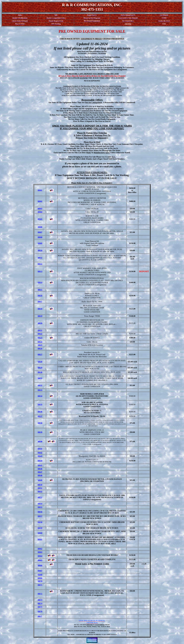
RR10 (40, 250)
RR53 (40, 497)
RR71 (40, 585)
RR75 (40, 607)
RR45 (40, 465)
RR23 (40, 338)
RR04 (40, 212)
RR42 (40, 453)
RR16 (40, 296)
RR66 (40, 565)
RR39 (40, 432)
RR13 (40, 271)
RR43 (40, 456)
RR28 (40, 362)
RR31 (40, 378)
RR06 (40, 227)
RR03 (40, 209)
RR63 (40, 552)
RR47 (40, 472)
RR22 (40, 334)
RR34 (40, 396)
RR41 (40, 449)
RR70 (40, 581)
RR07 (40, 232)
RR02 (40, 201)
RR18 (40, 309)
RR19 (40, 316)
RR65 (40, 560)
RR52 (40, 492)
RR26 (40, 349)
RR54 (40, 504)
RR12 (40, 264)
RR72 (40, 594)
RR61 (40, 539)
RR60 (40, 533)
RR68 (40, 575)
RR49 (40, 480)
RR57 (40, 516)
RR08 (40, 237)
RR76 (40, 611)
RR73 (40, 600)
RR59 (40, 528)
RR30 (40, 372)
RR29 (40, 368)
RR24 (40, 342)
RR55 (40, 507)
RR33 (40, 390)
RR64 (40, 556)
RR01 (40, 190)
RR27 (40, 354)
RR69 (40, 578)
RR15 (40, 290)
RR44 (40, 461)
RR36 (40, 412)
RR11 (40, 258)
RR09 (40, 243)
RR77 (40, 616)
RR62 (40, 549)
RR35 (40, 404)
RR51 (40, 488)
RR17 (40, 302)
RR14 (40, 282)
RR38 (40, 423)
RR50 (40, 485)
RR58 (40, 522)
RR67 (40, 571)
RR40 (40, 441)
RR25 (40, 345)
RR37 (40, 416)
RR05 (40, 219)
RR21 (40, 330)
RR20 (40, 323)
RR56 (40, 512)
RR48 (40, 475)
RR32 (40, 385)
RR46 (40, 469)
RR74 (40, 603)
